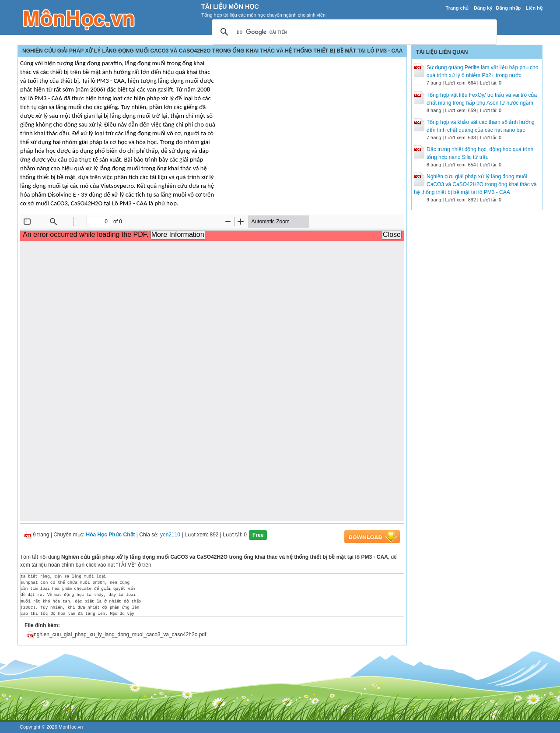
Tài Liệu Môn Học (230, 7)
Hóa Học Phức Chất (111, 535)
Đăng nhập (509, 8)
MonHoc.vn (71, 727)
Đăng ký (483, 8)
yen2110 (170, 535)
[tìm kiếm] (353, 32)
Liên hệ (534, 8)
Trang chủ (457, 8)
